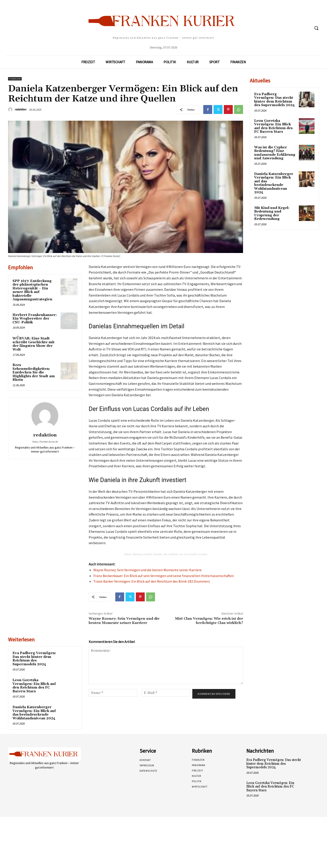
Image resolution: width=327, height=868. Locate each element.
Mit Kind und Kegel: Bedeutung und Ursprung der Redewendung (272, 214)
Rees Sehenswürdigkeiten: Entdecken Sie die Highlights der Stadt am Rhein (34, 372)
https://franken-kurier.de (45, 442)
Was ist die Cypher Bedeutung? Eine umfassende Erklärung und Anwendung (275, 153)
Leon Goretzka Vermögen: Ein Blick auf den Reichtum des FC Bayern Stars (34, 686)
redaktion (20, 109)
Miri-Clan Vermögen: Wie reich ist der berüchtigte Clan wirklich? (209, 621)
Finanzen (15, 79)
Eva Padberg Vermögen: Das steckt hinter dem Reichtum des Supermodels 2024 (34, 659)
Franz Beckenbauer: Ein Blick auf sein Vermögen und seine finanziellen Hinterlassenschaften (164, 576)
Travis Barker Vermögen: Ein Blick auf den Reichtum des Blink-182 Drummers (152, 581)
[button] (316, 28)
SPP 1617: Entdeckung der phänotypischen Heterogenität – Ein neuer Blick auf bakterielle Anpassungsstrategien (32, 290)
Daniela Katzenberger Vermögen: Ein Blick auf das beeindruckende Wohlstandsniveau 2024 (34, 713)
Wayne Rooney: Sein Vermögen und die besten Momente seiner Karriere (148, 570)
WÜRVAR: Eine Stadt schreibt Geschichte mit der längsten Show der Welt (34, 344)
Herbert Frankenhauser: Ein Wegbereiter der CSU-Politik (35, 319)
